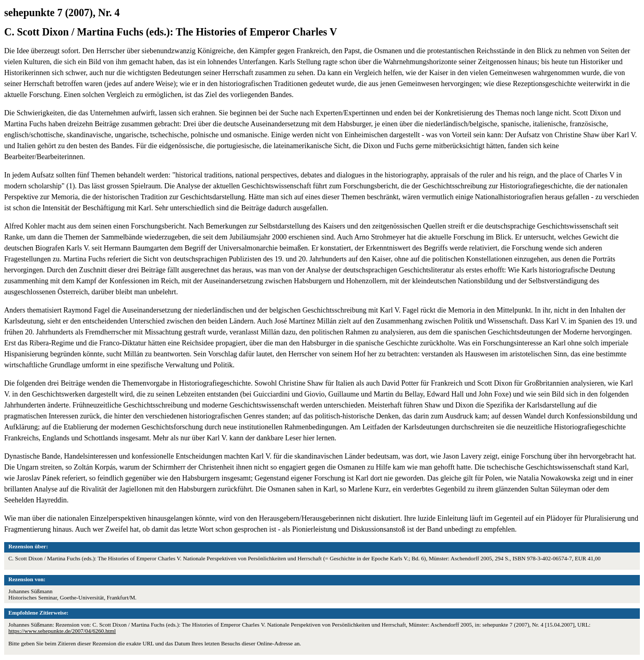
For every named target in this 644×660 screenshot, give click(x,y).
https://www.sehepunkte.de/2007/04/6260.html (62, 631)
